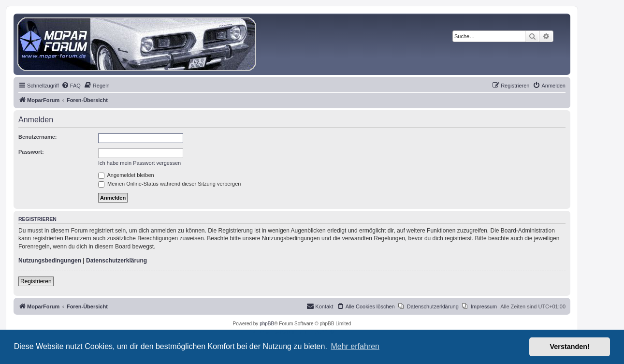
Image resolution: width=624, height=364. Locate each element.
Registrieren (36, 281)
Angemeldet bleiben (126, 175)
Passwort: (31, 152)
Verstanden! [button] (570, 347)
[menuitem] (71, 86)
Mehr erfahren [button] (355, 346)
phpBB (267, 324)
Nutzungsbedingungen (50, 261)
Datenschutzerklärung (116, 261)
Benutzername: (37, 137)
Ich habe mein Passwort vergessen (139, 163)
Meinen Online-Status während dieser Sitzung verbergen (169, 184)
